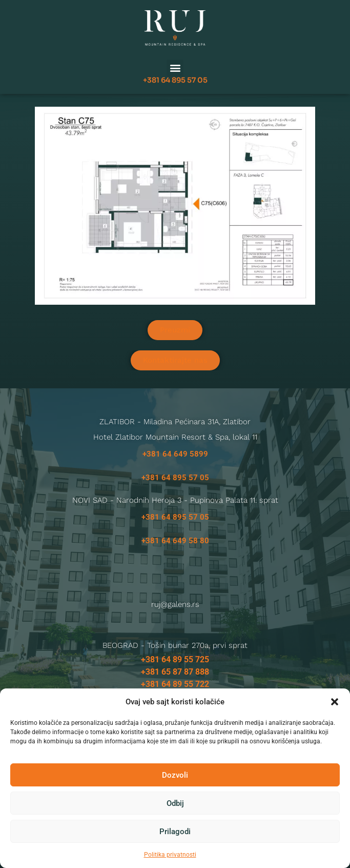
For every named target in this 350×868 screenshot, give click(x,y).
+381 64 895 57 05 (175, 76)
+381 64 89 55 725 (175, 659)
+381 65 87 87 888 (175, 672)
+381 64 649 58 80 (175, 541)
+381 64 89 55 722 (175, 684)
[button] (335, 702)
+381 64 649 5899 (175, 454)
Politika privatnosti (170, 855)
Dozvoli (175, 775)
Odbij (175, 803)
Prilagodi (175, 832)
